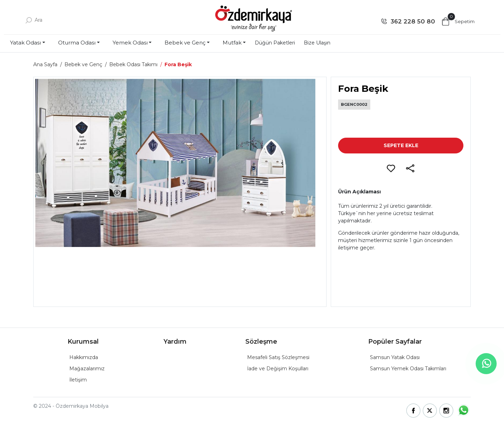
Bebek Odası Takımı (133, 64)
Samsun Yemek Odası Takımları (408, 369)
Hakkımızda (84, 357)
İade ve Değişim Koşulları (278, 369)
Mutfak (232, 43)
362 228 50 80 (413, 21)
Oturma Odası (77, 43)
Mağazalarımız (87, 369)
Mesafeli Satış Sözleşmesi (278, 357)
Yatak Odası (26, 43)
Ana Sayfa (45, 64)
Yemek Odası (130, 43)
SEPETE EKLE (401, 145)
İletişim (78, 380)
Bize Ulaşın (317, 43)
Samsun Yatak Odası (395, 357)
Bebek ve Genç (185, 43)
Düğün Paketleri (275, 43)
